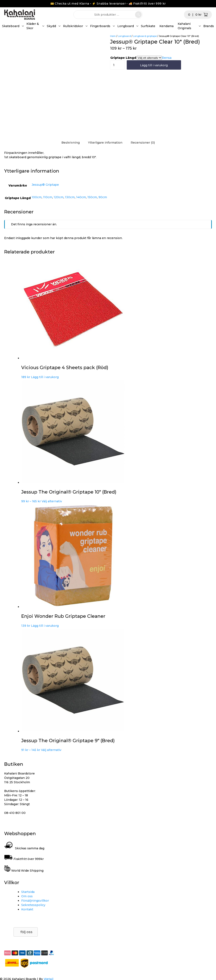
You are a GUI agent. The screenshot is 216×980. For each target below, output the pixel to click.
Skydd (51, 26)
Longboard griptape (145, 36)
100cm (37, 197)
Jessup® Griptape (45, 185)
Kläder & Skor (33, 26)
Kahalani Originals (184, 26)
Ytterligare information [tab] (105, 143)
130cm (70, 197)
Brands (209, 26)
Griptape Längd (123, 58)
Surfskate (148, 26)
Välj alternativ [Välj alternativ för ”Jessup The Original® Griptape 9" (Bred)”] (51, 750)
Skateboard (11, 26)
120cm (59, 197)
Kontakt (27, 909)
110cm (48, 197)
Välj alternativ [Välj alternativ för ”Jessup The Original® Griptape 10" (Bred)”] (52, 501)
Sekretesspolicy (33, 905)
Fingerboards (100, 26)
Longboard (126, 26)
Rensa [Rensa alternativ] (167, 58)
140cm (81, 197)
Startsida (28, 892)
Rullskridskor (73, 26)
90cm (103, 197)
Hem (113, 36)
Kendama (166, 26)
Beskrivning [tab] (71, 143)
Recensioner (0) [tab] (143, 143)
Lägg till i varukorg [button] (45, 377)
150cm (92, 197)
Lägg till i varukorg (154, 65)
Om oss (27, 896)
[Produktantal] (114, 65)
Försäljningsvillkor (35, 901)
